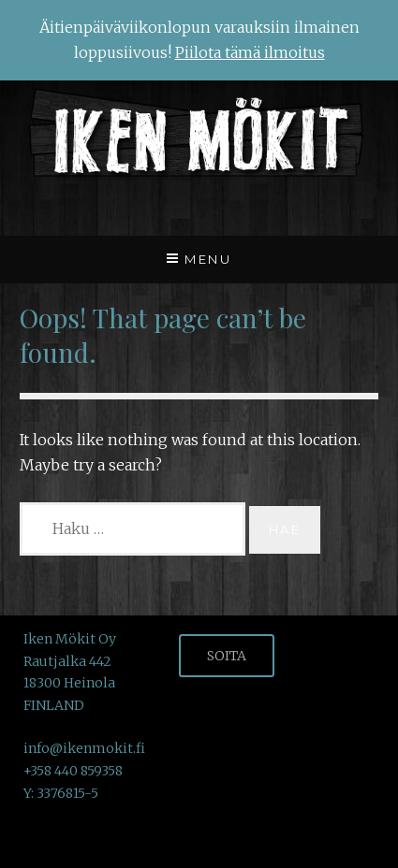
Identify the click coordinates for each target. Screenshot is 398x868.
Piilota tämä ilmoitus (250, 52)
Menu (208, 259)
